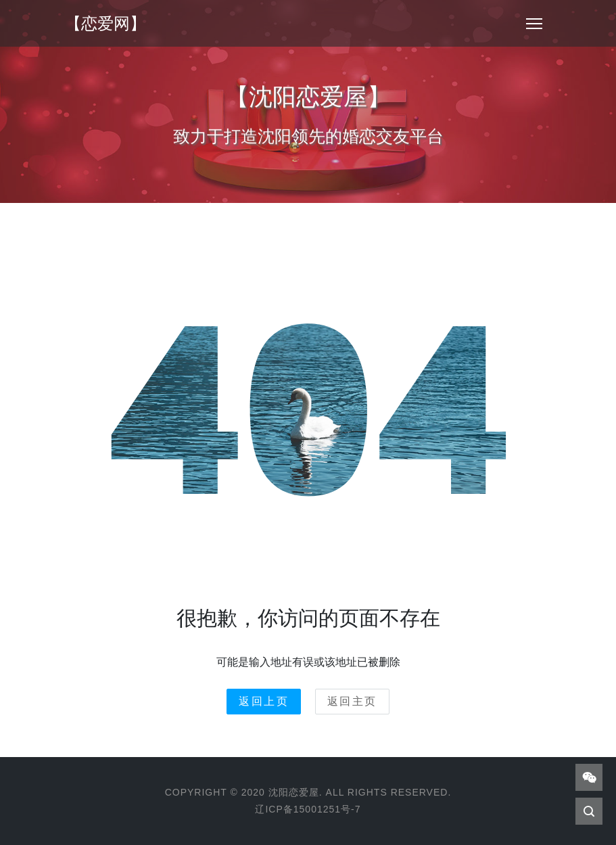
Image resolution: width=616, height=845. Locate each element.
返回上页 (264, 701)
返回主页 (352, 701)
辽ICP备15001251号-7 (308, 809)
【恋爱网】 (105, 23)
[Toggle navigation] (534, 24)
